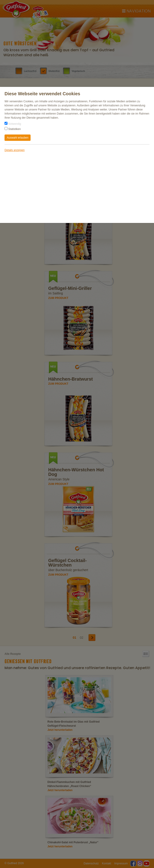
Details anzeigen (15, 150)
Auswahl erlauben (18, 138)
